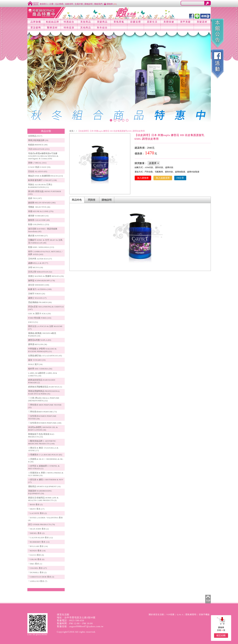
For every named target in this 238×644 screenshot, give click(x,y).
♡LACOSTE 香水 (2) (37, 513)
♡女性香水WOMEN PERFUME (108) (45, 423)
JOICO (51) (33, 322)
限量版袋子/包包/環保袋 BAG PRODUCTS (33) (41, 435)
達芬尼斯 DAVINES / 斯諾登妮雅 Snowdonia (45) (43, 230)
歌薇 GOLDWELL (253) (39, 224)
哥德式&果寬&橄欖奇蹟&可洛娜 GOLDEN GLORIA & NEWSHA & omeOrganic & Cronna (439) (43, 156)
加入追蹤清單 (163, 178)
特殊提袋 (69, 28)
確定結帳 (221, 635)
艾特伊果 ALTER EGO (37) (40, 259)
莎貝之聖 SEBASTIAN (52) (40, 272)
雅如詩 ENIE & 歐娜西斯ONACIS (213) (46, 176)
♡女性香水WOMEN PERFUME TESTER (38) (42, 417)
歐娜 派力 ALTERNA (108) (40, 289)
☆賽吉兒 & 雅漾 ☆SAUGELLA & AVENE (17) (43, 449)
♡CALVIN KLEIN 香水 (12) (40, 538)
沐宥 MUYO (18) (36, 267)
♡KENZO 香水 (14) (37, 551)
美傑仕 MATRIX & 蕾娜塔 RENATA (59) (46, 276)
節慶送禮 (136, 22)
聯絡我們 (98, 4)
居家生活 (152, 22)
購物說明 (88, 4)
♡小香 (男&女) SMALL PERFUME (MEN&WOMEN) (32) (44, 399)
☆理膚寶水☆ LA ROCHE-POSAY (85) (45, 455)
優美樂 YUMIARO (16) (38, 216)
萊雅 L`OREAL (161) (37, 163)
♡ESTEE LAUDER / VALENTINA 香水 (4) (45, 519)
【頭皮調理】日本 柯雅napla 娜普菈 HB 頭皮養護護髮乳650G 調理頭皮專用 (111, 131)
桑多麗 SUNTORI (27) (38, 236)
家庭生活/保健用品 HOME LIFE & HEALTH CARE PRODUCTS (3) (43, 499)
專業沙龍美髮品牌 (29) (38, 140)
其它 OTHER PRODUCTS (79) (42, 524)
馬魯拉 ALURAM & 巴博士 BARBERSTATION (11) (40, 186)
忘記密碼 (59, 4)
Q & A (180, 614)
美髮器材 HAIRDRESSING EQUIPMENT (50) (40, 492)
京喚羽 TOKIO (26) (37, 294)
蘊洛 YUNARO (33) (37, 360)
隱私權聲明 (191, 614)
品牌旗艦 (36, 22)
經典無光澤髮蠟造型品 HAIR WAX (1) (45, 387)
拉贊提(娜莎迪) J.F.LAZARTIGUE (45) (45, 356)
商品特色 (77, 200)
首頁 (71, 131)
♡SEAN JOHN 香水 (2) (38, 529)
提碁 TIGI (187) (35, 198)
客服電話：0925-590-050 (70, 620)
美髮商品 (102, 22)
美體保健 (169, 22)
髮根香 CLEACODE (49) (39, 220)
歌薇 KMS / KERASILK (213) (41, 247)
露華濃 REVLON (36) (38, 344)
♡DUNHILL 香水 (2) (37, 572)
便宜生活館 (63, 615)
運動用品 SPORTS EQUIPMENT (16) (44, 486)
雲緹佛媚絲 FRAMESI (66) (40, 302)
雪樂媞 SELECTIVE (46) (39, 207)
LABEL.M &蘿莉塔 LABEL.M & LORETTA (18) (43, 374)
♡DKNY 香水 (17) (36, 509)
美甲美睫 (185, 22)
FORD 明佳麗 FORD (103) (40, 318)
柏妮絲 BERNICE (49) (38, 145)
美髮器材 (202, 22)
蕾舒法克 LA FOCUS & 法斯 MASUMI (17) (45, 328)
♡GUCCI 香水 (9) (36, 555)
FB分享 (180, 178)
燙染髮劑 (36, 28)
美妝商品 (86, 22)
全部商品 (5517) (35, 136)
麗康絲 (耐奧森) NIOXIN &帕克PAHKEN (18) (42, 334)
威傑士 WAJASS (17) (37, 298)
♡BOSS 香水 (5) (35, 504)
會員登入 (44, 4)
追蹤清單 (69, 4)
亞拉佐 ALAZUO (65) (38, 171)
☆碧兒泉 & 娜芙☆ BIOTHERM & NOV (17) (46, 481)
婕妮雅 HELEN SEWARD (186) (42, 203)
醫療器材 (52, 28)
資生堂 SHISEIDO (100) (39, 285)
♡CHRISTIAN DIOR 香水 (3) (41, 577)
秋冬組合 (102, 28)
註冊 (51, 4)
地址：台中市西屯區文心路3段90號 (76, 618)
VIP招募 (170, 614)
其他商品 (86, 28)
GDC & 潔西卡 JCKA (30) (39, 314)
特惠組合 (69, 22)
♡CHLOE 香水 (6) (36, 559)
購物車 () (110, 4)
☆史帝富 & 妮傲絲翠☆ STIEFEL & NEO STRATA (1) (44, 467)
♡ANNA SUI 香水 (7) (38, 581)
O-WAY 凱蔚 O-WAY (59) (39, 167)
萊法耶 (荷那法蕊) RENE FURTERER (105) (45, 193)
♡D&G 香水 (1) (35, 564)
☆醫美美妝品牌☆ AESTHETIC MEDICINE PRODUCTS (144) (42, 442)
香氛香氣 (119, 22)
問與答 (92, 200)
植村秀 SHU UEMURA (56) (40, 369)
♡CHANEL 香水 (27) (37, 568)
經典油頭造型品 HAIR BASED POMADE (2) (42, 381)
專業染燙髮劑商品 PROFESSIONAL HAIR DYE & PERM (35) (44, 392)
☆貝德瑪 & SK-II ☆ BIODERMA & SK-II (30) (46, 460)
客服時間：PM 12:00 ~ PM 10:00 (75, 623)
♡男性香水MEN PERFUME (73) (43, 412)
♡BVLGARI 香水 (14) (38, 546)
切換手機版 (204, 614)
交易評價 (79, 4)
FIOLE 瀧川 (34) (35, 364)
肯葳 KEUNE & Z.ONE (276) (41, 211)
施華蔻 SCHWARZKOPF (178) (42, 280)
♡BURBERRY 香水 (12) (39, 542)
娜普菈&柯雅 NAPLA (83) (40, 340)
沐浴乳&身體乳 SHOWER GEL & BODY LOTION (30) (43, 429)
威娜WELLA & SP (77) (38, 263)
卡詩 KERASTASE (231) (39, 149)
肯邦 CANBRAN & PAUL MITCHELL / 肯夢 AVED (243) (45, 253)
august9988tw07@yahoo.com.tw (86, 626)
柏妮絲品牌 (52, 22)
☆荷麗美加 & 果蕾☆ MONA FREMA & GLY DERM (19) (46, 474)
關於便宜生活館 (156, 614)
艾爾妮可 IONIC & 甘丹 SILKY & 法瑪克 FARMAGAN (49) (45, 241)
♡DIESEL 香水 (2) (36, 533)
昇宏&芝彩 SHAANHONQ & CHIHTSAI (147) (46, 308)
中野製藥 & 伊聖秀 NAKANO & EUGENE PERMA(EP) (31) (42, 350)
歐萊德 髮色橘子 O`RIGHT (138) (42, 180)
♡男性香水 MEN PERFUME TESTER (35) (45, 406)
